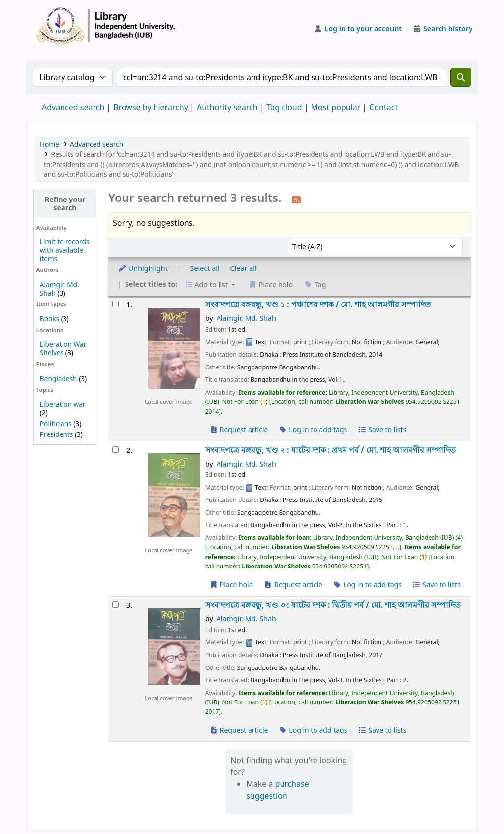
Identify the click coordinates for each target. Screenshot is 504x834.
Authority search (227, 107)
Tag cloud (284, 107)
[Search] (461, 77)
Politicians (56, 423)
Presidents (56, 434)
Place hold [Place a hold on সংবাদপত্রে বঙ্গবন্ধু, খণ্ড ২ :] (232, 584)
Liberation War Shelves (63, 348)
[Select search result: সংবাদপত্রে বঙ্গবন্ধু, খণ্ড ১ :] (115, 304)
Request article (239, 429)
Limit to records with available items (65, 250)
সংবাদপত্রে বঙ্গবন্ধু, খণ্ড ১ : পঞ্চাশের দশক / (318, 305)
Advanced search (73, 107)
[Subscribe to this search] (296, 199)
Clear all (244, 268)
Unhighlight (143, 268)
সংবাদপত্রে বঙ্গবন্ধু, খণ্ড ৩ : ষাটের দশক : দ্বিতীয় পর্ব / (333, 605)
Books (49, 318)
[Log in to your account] (358, 29)
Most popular (336, 107)
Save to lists (382, 429)
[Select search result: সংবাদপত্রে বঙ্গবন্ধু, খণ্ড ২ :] (115, 450)
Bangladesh (59, 379)
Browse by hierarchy (151, 107)
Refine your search (65, 203)
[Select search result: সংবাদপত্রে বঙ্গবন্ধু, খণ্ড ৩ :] (115, 605)
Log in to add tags (313, 429)
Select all (205, 268)
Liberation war (63, 404)
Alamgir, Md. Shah (246, 318)
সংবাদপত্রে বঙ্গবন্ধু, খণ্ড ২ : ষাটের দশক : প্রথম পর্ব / (331, 450)
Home (49, 144)
